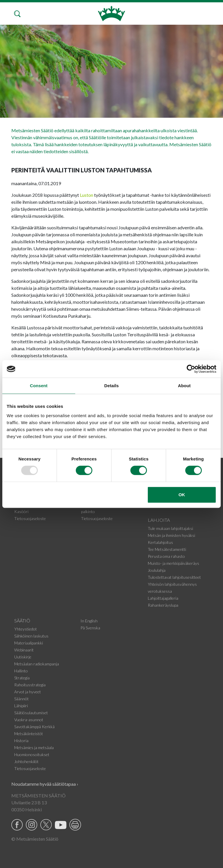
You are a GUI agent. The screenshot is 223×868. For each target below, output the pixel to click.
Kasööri (21, 511)
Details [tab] (111, 386)
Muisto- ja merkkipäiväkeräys (173, 563)
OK (182, 495)
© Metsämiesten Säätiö (35, 839)
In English (89, 621)
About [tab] (184, 386)
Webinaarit (24, 650)
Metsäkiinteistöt (29, 734)
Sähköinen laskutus (31, 636)
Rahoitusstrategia (30, 685)
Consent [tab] (39, 386)
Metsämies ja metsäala (34, 748)
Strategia (22, 678)
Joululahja (157, 570)
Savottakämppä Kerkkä (34, 727)
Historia (21, 741)
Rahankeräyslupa (163, 605)
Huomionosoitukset (32, 754)
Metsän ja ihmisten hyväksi (171, 535)
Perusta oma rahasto (166, 556)
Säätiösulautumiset (31, 713)
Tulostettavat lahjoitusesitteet (174, 577)
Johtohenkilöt (26, 761)
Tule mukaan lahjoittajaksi (170, 528)
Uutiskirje (23, 657)
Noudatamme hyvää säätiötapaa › (45, 784)
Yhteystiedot (26, 629)
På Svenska (90, 628)
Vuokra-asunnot (29, 720)
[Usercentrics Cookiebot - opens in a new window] (191, 369)
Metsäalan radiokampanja (37, 664)
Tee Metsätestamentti (167, 549)
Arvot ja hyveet (28, 692)
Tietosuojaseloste (30, 518)
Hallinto (21, 671)
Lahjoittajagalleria (163, 598)
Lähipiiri (21, 706)
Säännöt (21, 699)
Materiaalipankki (29, 643)
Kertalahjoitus (160, 542)
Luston (87, 195)
